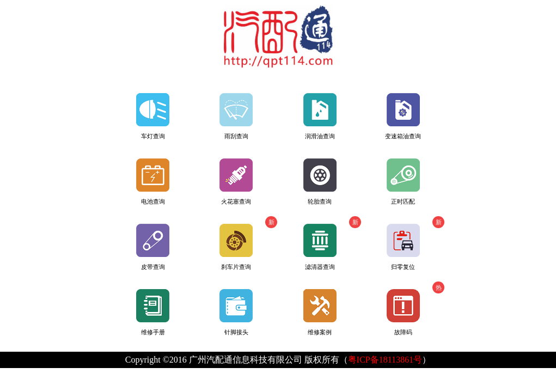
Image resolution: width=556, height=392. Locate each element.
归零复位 (416, 243)
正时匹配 (403, 182)
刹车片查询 (248, 243)
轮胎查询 (320, 182)
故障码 (416, 308)
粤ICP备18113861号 (385, 360)
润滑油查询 (320, 116)
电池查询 (153, 182)
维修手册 (153, 312)
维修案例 (320, 312)
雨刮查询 (236, 116)
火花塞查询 (236, 182)
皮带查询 (153, 247)
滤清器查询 (332, 243)
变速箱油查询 (403, 116)
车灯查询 (153, 116)
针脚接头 (236, 312)
